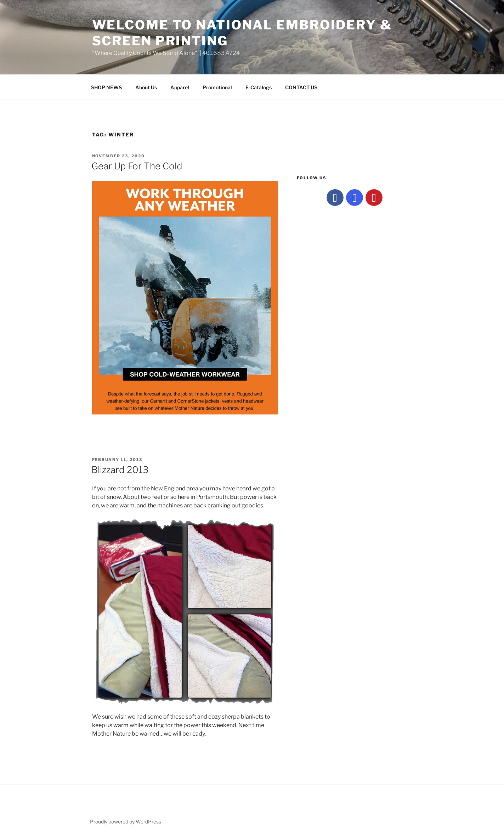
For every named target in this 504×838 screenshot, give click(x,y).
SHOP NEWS (106, 87)
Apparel (180, 87)
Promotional (217, 87)
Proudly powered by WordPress (126, 822)
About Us (146, 87)
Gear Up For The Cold (137, 166)
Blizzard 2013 (120, 470)
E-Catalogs (259, 87)
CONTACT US (301, 87)
